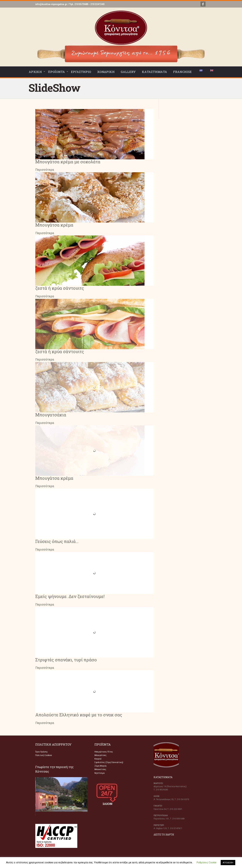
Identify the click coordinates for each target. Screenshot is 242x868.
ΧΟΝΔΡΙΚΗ (106, 72)
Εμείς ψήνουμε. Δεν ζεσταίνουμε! (70, 596)
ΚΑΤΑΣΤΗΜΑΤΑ (154, 72)
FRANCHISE (182, 72)
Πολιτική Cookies (44, 755)
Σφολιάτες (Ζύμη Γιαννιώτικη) (109, 762)
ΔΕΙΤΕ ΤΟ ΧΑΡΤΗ (164, 835)
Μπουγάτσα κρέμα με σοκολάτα (68, 162)
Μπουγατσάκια (51, 415)
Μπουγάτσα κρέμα (54, 225)
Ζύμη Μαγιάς (101, 766)
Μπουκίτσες (100, 769)
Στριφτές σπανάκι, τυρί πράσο (66, 660)
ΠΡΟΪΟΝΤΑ (56, 72)
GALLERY (128, 72)
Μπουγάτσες (100, 755)
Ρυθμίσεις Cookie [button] (207, 862)
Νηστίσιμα (99, 773)
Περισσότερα (45, 170)
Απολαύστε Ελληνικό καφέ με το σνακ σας (79, 715)
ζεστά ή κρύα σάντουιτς (60, 288)
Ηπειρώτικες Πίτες (104, 752)
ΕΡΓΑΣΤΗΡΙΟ (81, 72)
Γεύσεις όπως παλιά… (57, 541)
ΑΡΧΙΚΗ (35, 72)
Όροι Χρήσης (42, 752)
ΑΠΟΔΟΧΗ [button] (228, 863)
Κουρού (98, 759)
